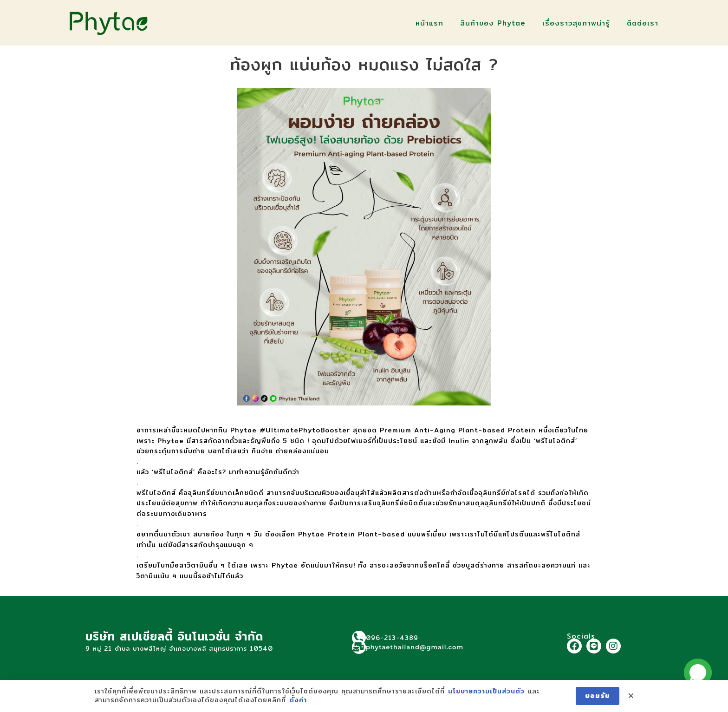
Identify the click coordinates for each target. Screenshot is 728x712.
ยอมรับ (598, 696)
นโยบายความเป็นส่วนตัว (486, 692)
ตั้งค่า (298, 700)
